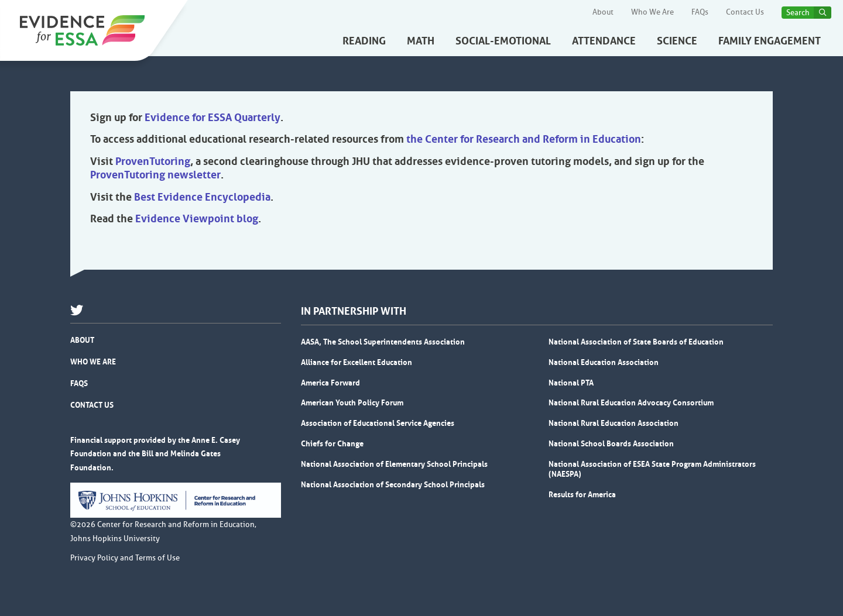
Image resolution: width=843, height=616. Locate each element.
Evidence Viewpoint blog (197, 219)
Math (421, 41)
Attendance (604, 41)
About (603, 12)
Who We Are (652, 12)
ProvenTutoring (153, 161)
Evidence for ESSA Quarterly (213, 118)
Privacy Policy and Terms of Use (125, 558)
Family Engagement (770, 41)
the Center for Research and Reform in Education (524, 139)
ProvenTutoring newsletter (155, 175)
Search (798, 13)
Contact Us (745, 12)
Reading (364, 41)
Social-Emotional (503, 41)
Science (677, 41)
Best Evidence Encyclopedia (202, 197)
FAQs (700, 12)
